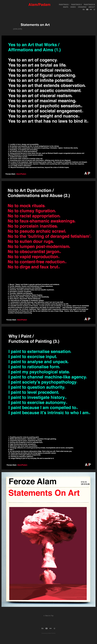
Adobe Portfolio (52, 633)
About (92, 7)
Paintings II (76, 4)
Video (73, 7)
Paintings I (64, 4)
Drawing (82, 7)
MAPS (66, 7)
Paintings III (89, 4)
